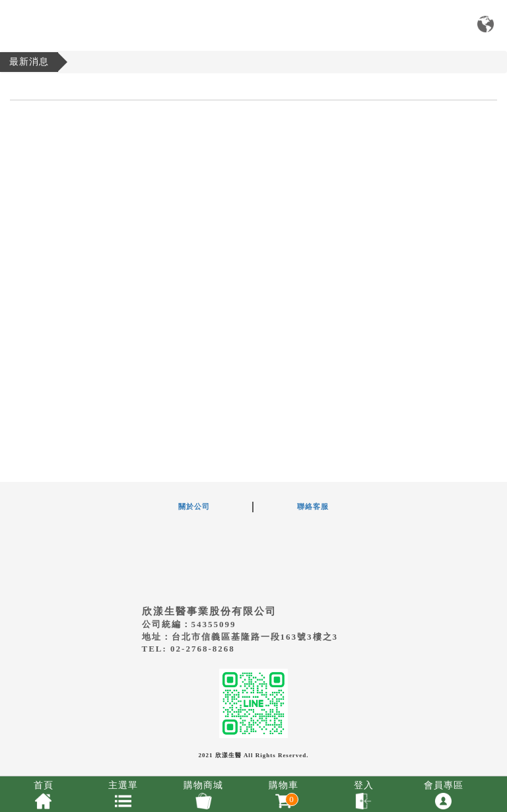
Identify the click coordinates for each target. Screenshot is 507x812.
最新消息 (29, 62)
